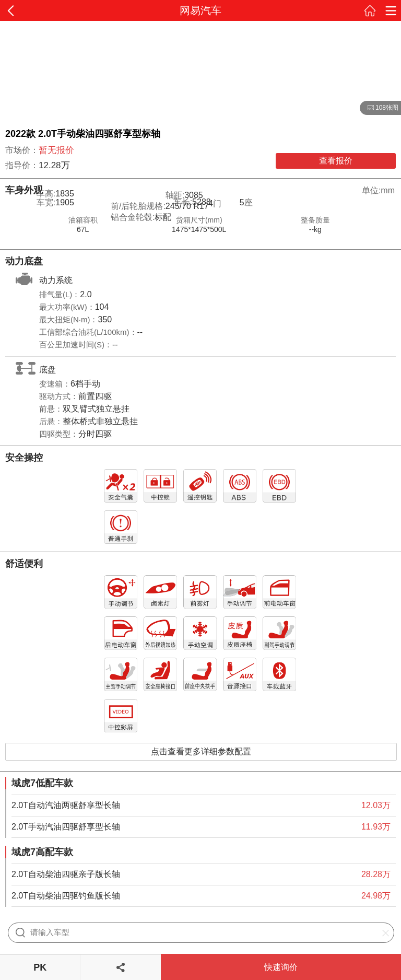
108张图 (379, 108)
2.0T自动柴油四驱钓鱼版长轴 (66, 896)
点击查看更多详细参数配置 (201, 751)
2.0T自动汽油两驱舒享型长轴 (66, 805)
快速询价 (281, 967)
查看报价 (336, 161)
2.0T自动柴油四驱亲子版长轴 (66, 874)
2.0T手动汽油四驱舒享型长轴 (66, 827)
